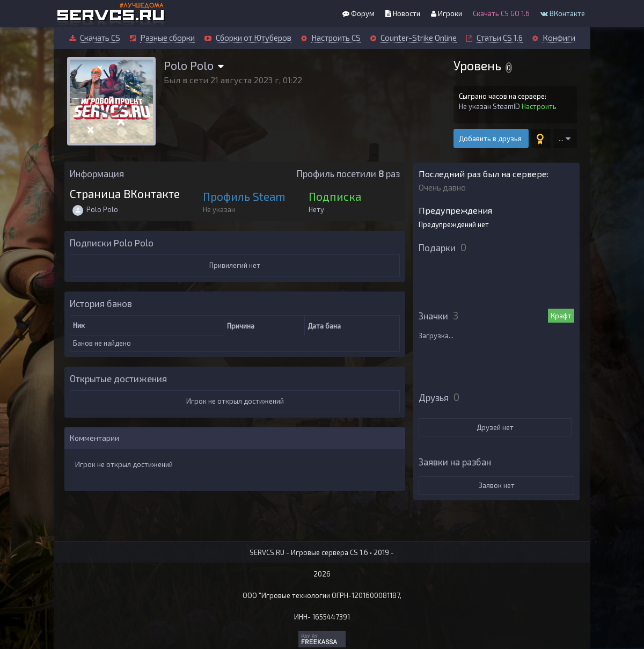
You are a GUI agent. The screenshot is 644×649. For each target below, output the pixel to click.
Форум (358, 13)
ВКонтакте (563, 13)
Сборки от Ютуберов (254, 38)
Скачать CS (100, 38)
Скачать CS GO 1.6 (501, 13)
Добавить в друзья (491, 138)
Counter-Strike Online (419, 38)
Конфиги (559, 38)
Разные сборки (167, 38)
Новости (403, 13)
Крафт (561, 316)
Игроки (447, 13)
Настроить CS (336, 38)
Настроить (539, 106)
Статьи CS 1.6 (500, 38)
